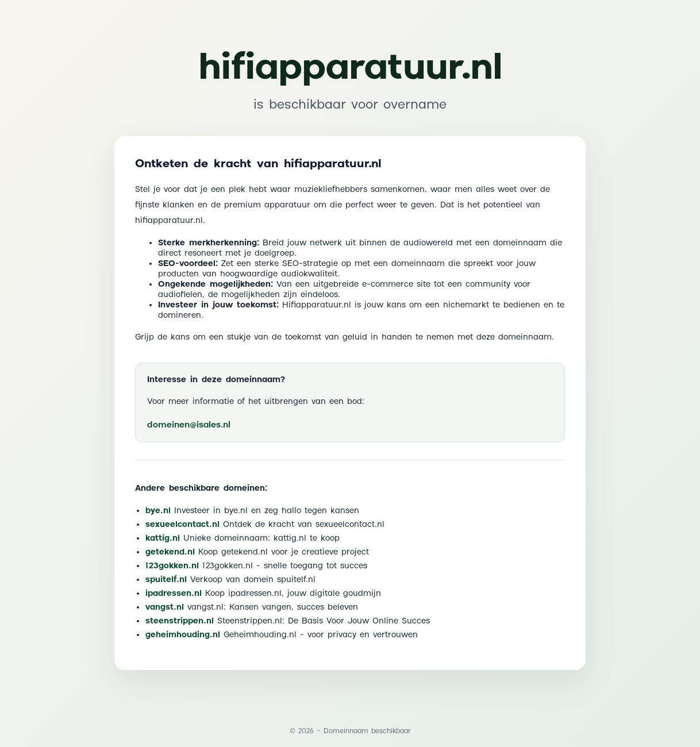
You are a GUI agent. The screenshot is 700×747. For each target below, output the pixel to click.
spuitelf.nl (166, 580)
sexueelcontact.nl (182, 525)
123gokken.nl (172, 566)
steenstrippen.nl (180, 621)
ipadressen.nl (174, 594)
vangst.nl (165, 607)
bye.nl (158, 511)
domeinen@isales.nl (189, 425)
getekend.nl (170, 552)
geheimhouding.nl (183, 635)
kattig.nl (163, 538)
